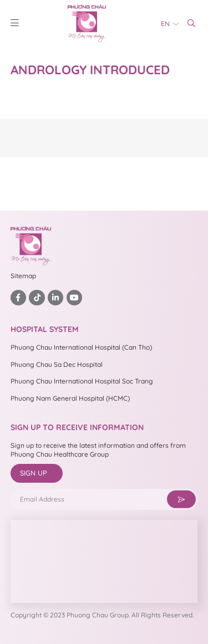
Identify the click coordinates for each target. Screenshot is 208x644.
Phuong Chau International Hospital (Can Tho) (81, 347)
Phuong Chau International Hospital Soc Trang (82, 381)
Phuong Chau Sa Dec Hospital (57, 364)
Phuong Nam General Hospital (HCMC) (70, 398)
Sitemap (23, 276)
